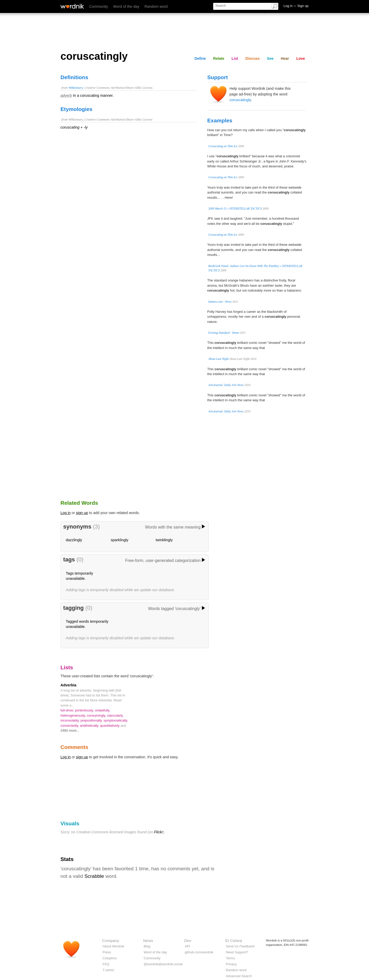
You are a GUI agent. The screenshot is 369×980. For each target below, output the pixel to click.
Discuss (253, 58)
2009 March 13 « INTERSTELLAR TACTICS (235, 209)
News (148, 941)
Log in (66, 513)
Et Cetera (234, 941)
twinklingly (164, 540)
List (235, 58)
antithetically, (90, 726)
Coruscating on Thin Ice (223, 146)
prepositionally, (92, 720)
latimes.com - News (220, 302)
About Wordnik (113, 946)
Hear (285, 58)
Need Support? (237, 952)
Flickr (158, 832)
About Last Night (218, 359)
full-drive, (68, 710)
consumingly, (97, 715)
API (187, 946)
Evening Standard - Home (224, 333)
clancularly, (115, 715)
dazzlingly (74, 540)
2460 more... (70, 730)
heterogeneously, (74, 715)
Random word (156, 6)
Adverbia (68, 685)
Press (107, 952)
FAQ (106, 964)
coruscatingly (240, 100)
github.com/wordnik (199, 952)
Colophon (110, 958)
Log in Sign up (296, 6)
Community (99, 6)
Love (301, 58)
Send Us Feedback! (240, 946)
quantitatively (110, 726)
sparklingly (120, 540)
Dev (188, 941)
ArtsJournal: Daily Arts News (226, 385)
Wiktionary (76, 88)
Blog (147, 946)
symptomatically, (116, 720)
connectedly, (70, 726)
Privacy (231, 964)
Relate (219, 58)
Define (200, 58)
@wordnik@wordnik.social (163, 964)
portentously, (85, 710)
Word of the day (126, 6)
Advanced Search (239, 976)
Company (111, 941)
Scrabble (94, 876)
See (270, 58)
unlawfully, (103, 710)
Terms (230, 958)
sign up (82, 513)
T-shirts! (109, 970)
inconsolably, (71, 720)
